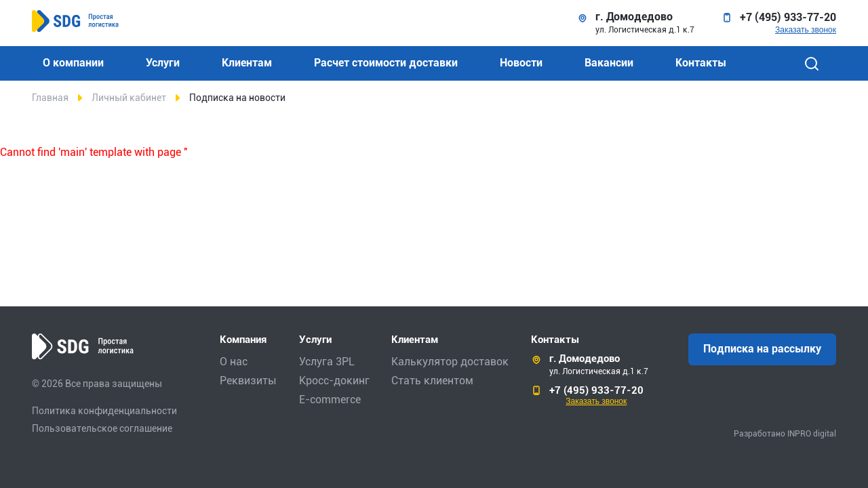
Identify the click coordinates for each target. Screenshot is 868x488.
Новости (521, 63)
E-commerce (330, 400)
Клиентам (247, 63)
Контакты (701, 63)
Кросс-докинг (334, 381)
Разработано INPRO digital (785, 434)
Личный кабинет (129, 98)
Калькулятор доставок (450, 362)
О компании (73, 63)
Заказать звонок (806, 30)
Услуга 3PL (327, 362)
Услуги (163, 63)
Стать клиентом (432, 381)
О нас (234, 362)
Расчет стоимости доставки (386, 63)
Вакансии (609, 63)
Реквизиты (248, 381)
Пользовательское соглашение (102, 428)
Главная (50, 98)
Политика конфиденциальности (104, 411)
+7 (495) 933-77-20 (788, 18)
